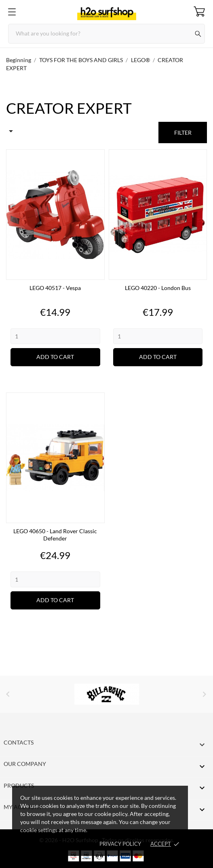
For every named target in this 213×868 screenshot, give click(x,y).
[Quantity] (55, 336)
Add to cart (55, 357)
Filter (183, 132)
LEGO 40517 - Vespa (55, 288)
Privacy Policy (120, 844)
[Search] (106, 34)
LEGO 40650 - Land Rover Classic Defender (55, 535)
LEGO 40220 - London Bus (158, 288)
